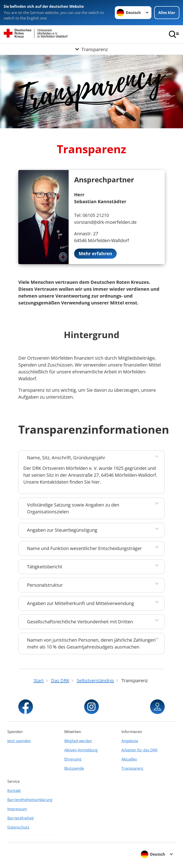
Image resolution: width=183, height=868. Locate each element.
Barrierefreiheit (21, 818)
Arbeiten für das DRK (140, 750)
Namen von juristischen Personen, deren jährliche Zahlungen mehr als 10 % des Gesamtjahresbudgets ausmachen (91, 643)
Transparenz (132, 768)
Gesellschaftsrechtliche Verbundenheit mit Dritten (80, 622)
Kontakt (14, 791)
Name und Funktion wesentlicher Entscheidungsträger (84, 548)
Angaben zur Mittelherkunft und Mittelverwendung (81, 603)
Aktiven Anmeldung (81, 750)
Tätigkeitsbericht (45, 567)
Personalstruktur (45, 585)
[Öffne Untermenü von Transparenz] (91, 49)
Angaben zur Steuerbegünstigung (62, 530)
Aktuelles (129, 759)
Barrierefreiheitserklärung (30, 800)
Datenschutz (18, 827)
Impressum (17, 809)
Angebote (130, 741)
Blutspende (74, 768)
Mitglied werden (78, 741)
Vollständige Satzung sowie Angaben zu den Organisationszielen (73, 508)
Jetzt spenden (19, 741)
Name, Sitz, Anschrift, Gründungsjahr (66, 458)
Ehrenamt (73, 759)
